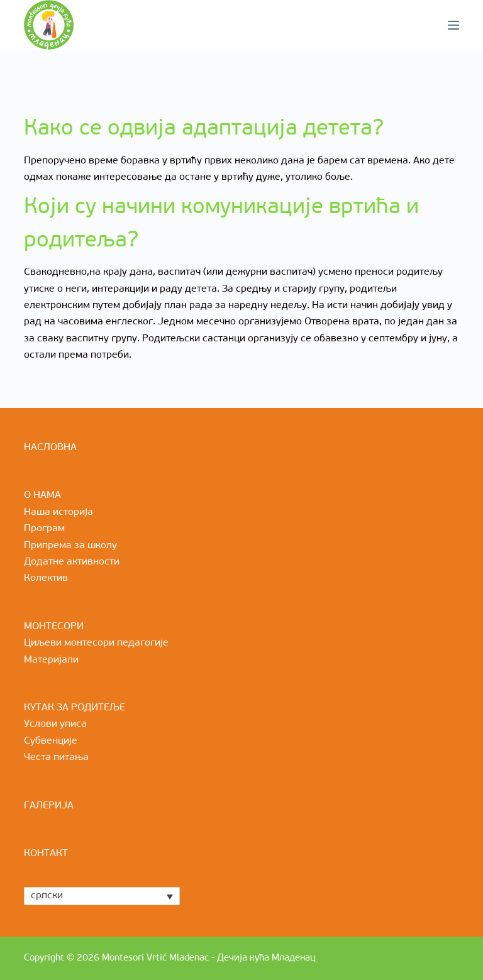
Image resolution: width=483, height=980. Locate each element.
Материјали (51, 660)
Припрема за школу (70, 546)
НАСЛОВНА (50, 448)
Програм (44, 529)
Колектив (46, 578)
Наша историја (58, 512)
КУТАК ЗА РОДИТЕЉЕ (75, 708)
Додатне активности (72, 562)
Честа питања (56, 757)
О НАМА (42, 495)
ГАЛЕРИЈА (49, 806)
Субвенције (51, 741)
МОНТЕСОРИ (54, 627)
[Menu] (453, 25)
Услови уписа (55, 724)
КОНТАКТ (46, 854)
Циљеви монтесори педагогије (96, 643)
